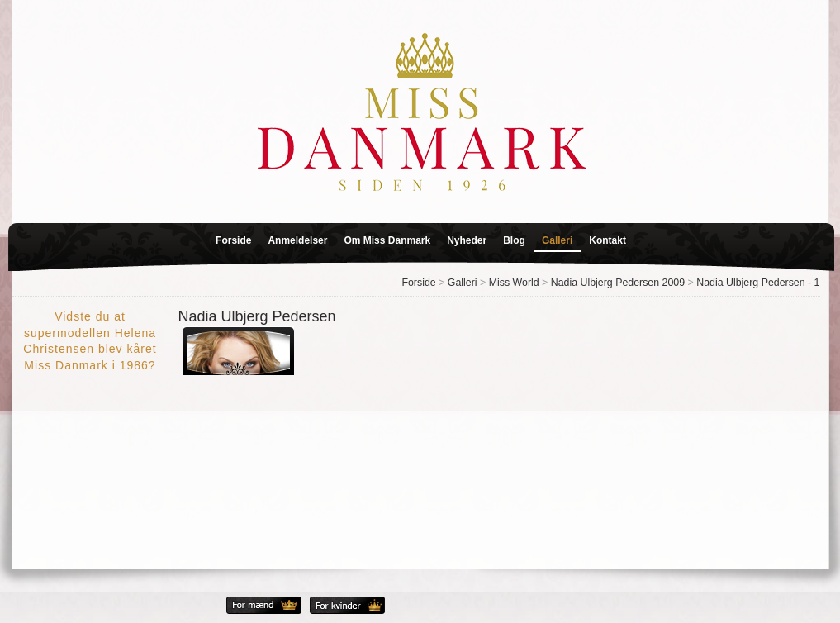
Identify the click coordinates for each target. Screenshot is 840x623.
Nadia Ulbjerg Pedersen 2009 (618, 283)
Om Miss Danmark (387, 240)
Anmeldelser (297, 240)
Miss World (514, 283)
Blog (514, 240)
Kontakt (607, 240)
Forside (233, 240)
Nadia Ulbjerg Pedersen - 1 (758, 283)
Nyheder (467, 240)
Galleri (557, 240)
